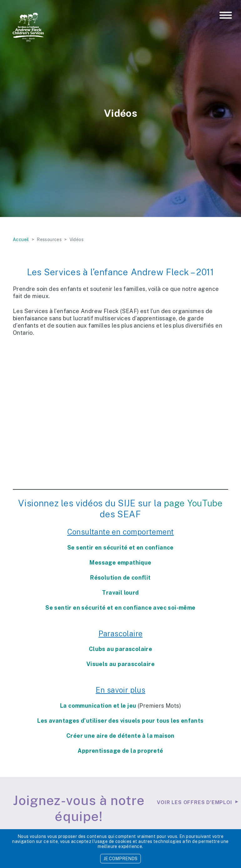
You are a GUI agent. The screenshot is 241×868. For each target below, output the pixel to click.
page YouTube (193, 503)
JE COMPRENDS (120, 859)
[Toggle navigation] (226, 16)
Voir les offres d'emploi (194, 802)
